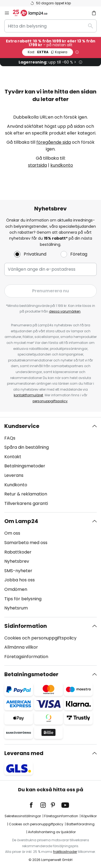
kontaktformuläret (28, 395)
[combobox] (50, 26)
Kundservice (22, 426)
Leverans (14, 475)
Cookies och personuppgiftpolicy (36, 824)
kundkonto (62, 165)
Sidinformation (26, 626)
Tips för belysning (23, 599)
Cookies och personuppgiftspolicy (40, 638)
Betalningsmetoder (25, 466)
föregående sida (54, 142)
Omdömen (16, 589)
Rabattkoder (18, 552)
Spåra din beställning (27, 447)
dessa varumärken (65, 311)
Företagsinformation (26, 657)
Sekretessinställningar (23, 816)
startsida (37, 165)
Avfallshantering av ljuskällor (52, 832)
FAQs (10, 438)
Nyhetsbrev (17, 561)
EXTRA (48, 52)
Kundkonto (16, 485)
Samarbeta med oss (26, 543)
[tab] (50, 465)
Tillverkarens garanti (26, 503)
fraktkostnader (65, 852)
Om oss (12, 533)
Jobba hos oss (20, 580)
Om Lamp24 (21, 521)
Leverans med (24, 753)
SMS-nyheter (18, 571)
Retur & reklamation (26, 494)
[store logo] (33, 13)
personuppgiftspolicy (50, 401)
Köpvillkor (89, 816)
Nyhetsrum (16, 608)
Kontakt (13, 457)
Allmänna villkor (21, 647)
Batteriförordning (81, 824)
